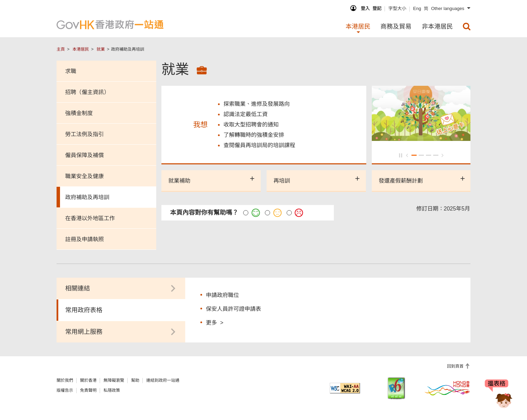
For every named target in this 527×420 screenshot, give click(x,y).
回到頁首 (456, 366)
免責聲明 (88, 390)
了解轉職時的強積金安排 (254, 136)
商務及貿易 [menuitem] (396, 27)
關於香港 (88, 380)
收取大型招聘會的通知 (251, 125)
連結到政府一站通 (163, 380)
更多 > (215, 322)
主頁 (61, 49)
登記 (377, 8)
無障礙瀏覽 (114, 380)
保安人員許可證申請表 (233, 309)
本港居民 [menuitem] (358, 27)
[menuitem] (467, 27)
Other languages (448, 8)
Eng (417, 8)
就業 (101, 49)
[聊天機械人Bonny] (499, 395)
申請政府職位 (222, 295)
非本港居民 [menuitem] (437, 27)
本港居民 (81, 49)
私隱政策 (112, 390)
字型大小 (397, 8)
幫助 (135, 380)
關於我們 (65, 380)
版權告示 (65, 390)
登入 (365, 8)
